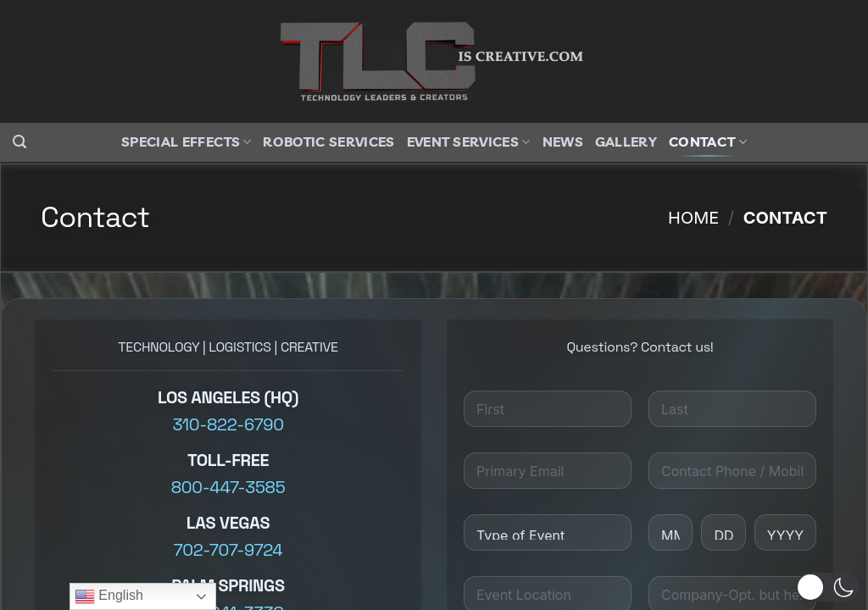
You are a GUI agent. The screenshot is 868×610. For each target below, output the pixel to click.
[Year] (785, 532)
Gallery (626, 141)
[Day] (723, 532)
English (109, 596)
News (563, 141)
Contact (708, 141)
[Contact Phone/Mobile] (732, 471)
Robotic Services (328, 141)
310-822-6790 (228, 424)
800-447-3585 (228, 487)
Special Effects (186, 141)
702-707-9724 (228, 550)
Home (693, 218)
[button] (19, 142)
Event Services (469, 141)
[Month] (670, 532)
